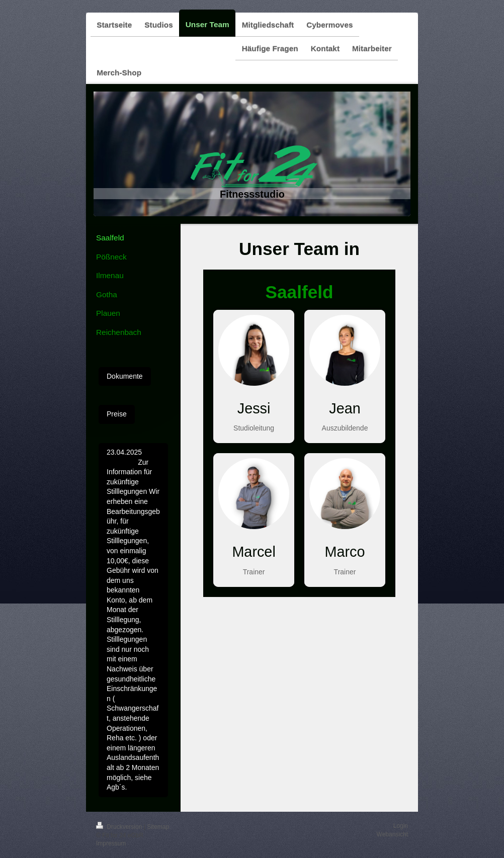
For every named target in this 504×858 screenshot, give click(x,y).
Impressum (111, 843)
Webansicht (392, 834)
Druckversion (120, 827)
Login (401, 826)
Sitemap (158, 827)
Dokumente (125, 376)
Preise (117, 414)
